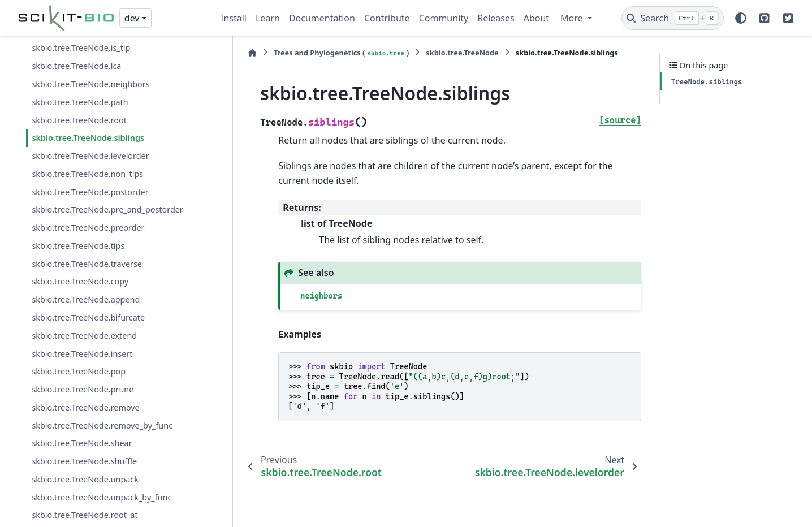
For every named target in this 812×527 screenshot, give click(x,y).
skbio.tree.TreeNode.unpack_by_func (101, 497)
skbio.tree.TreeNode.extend (84, 336)
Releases (496, 18)
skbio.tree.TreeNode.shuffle (84, 461)
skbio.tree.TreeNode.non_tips (87, 174)
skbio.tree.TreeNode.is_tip (81, 48)
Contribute (387, 18)
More (573, 18)
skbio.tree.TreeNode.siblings (88, 138)
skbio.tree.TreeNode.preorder (88, 228)
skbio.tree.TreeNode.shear (82, 443)
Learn (268, 18)
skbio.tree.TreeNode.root (79, 120)
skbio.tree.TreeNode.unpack (85, 479)
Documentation (322, 18)
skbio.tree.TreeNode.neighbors (90, 84)
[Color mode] (741, 18)
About (536, 18)
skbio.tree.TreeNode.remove (85, 407)
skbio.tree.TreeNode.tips (78, 246)
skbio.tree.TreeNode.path (80, 102)
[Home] (226, 53)
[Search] (673, 18)
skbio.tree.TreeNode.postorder (90, 192)
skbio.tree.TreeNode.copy (80, 281)
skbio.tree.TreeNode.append (86, 299)
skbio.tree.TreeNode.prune (83, 389)
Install (234, 18)
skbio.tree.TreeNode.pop (79, 371)
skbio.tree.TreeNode (436, 53)
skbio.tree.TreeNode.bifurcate (88, 318)
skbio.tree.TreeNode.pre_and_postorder (107, 209)
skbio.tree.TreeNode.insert (82, 354)
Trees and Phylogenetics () (315, 53)
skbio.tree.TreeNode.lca (76, 66)
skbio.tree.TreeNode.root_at (85, 515)
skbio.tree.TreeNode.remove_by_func (102, 426)
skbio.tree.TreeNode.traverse (87, 264)
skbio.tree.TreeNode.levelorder (90, 156)
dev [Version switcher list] (132, 18)
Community (444, 18)
